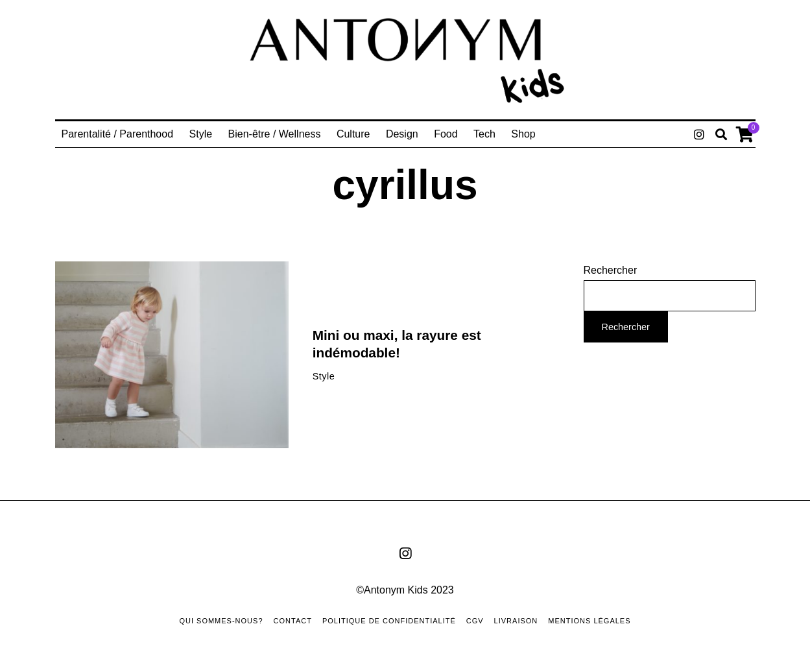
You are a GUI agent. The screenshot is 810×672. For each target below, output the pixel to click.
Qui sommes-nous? (221, 621)
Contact (293, 621)
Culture (353, 134)
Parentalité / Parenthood (118, 134)
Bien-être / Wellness (275, 134)
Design (402, 134)
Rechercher (611, 270)
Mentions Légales (589, 621)
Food (446, 134)
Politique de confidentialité (389, 621)
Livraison (516, 621)
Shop (523, 134)
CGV (475, 621)
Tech (484, 134)
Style (201, 134)
